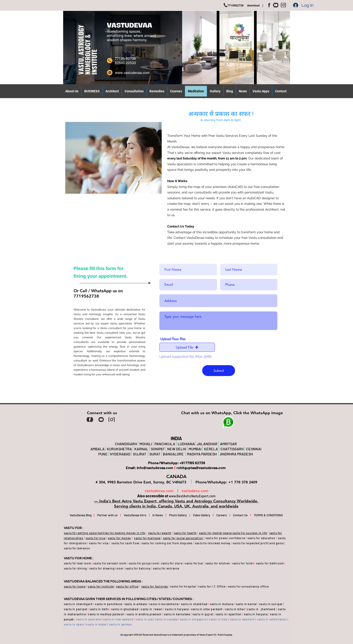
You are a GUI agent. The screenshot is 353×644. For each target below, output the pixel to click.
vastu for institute (101, 586)
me (83, 586)
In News (158, 515)
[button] (187, 347)
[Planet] (228, 422)
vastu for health (185, 533)
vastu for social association (183, 538)
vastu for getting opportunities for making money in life (104, 533)
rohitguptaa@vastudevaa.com (201, 468)
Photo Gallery (178, 515)
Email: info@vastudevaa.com (150, 468)
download (255, 5)
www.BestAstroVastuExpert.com (192, 496)
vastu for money (119, 538)
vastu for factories (155, 586)
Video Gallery (201, 515)
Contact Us (240, 515)
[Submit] (219, 371)
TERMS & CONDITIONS (265, 515)
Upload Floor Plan (173, 339)
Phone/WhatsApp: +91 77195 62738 (176, 463)
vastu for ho (73, 586)
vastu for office (127, 586)
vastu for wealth (160, 533)
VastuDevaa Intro (135, 515)
